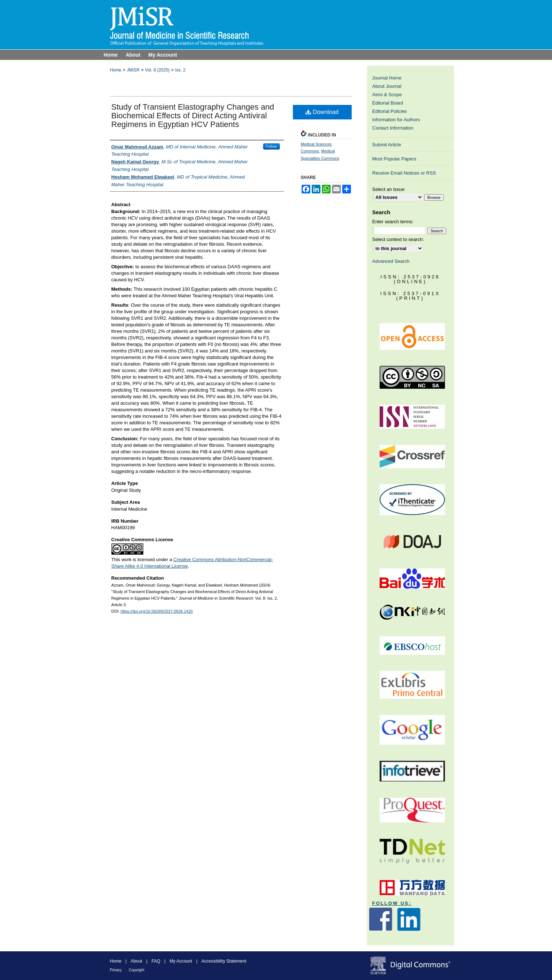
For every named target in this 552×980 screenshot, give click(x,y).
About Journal (387, 86)
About (136, 961)
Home (116, 70)
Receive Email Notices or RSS (404, 173)
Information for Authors (396, 120)
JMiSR (133, 70)
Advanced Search (391, 261)
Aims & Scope (387, 95)
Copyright (137, 970)
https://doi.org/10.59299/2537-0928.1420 (157, 611)
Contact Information (393, 128)
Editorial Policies (390, 111)
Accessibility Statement (224, 961)
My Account (181, 961)
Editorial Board (388, 103)
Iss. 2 (180, 70)
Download (322, 112)
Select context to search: (398, 239)
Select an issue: (389, 189)
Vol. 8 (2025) (158, 70)
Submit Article (387, 145)
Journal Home (387, 78)
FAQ (156, 961)
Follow (271, 146)
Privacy (116, 970)
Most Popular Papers (394, 159)
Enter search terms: (393, 222)
